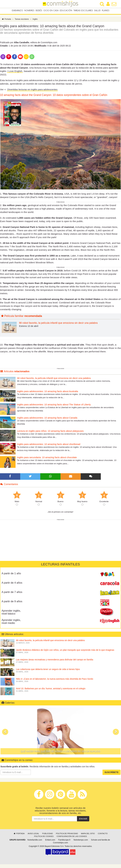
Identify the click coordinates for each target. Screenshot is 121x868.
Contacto (103, 835)
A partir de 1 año (11, 575)
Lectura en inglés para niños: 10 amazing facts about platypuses (50, 432)
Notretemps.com (81, 841)
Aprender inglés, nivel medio (11, 623)
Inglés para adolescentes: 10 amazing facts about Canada (47, 419)
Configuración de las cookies (72, 838)
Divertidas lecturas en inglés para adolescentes (32, 91)
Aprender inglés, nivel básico (11, 614)
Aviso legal (33, 835)
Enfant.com (50, 841)
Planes (106, 11)
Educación (66, 11)
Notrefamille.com (35, 841)
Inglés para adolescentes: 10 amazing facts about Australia (48, 393)
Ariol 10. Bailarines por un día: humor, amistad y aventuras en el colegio (51, 690)
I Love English (15, 73)
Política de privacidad (67, 835)
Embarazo (17, 11)
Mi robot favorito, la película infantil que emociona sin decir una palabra (58, 324)
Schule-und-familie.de (100, 841)
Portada (6, 21)
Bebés (39, 11)
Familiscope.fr (64, 841)
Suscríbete (112, 774)
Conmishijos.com (61, 844)
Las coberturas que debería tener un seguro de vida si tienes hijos (48, 671)
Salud (97, 11)
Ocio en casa (51, 11)
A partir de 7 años (12, 594)
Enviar (83, 820)
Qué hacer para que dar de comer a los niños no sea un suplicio (61, 753)
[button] (5, 733)
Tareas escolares (83, 11)
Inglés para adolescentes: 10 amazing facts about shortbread (49, 446)
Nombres (29, 11)
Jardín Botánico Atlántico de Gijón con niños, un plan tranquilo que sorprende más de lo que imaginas (65, 652)
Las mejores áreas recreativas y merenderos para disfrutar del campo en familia (55, 661)
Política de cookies (44, 838)
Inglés (35, 21)
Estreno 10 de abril (29, 328)
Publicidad (47, 835)
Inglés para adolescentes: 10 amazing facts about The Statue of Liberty (54, 406)
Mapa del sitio (88, 835)
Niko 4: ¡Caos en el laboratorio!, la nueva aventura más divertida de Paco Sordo (55, 680)
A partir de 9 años (12, 603)
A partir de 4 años (12, 584)
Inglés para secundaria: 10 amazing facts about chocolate (47, 459)
